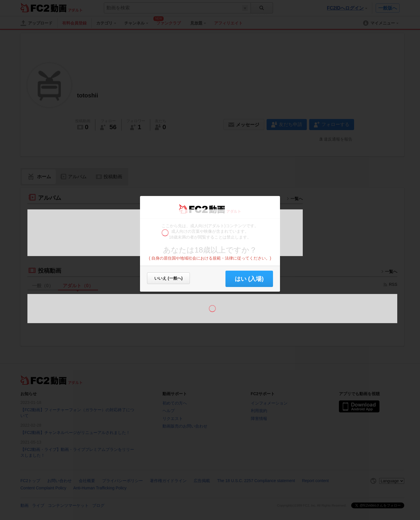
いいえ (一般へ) (168, 278)
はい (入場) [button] (249, 279)
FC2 (193, 209)
